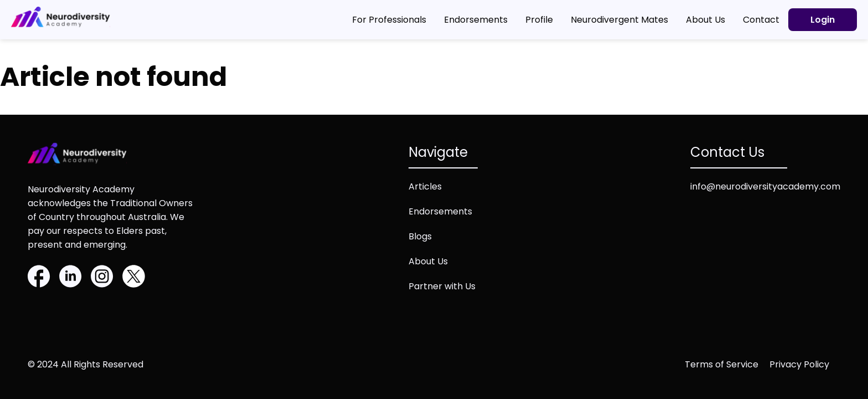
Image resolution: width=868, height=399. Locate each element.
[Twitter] (134, 278)
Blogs (420, 236)
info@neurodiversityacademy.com (765, 186)
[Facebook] (39, 278)
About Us (428, 261)
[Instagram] (102, 278)
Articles (425, 186)
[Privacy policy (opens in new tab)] (805, 364)
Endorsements (440, 211)
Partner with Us (442, 286)
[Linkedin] (71, 278)
